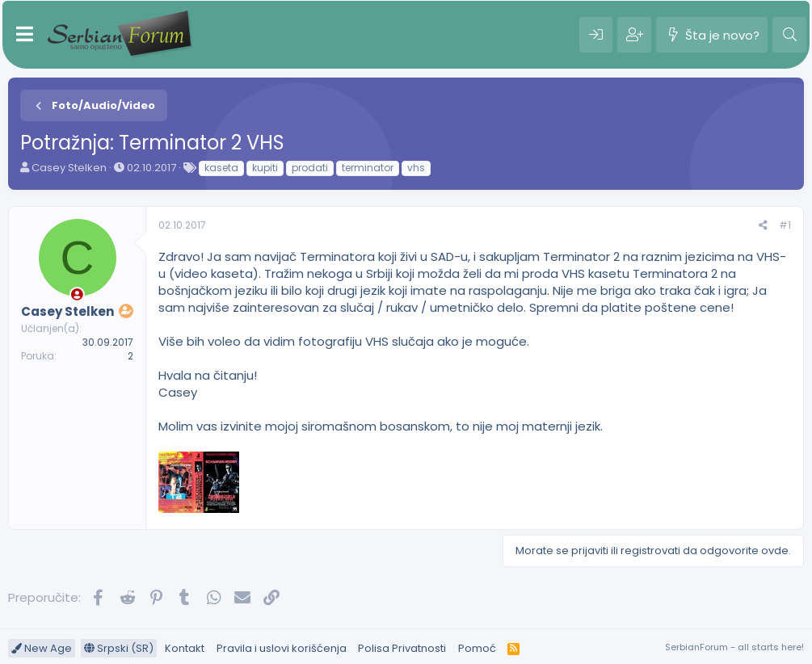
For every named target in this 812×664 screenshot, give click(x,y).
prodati (310, 168)
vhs (416, 168)
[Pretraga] (789, 35)
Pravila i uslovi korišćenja (282, 648)
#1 (785, 225)
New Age (42, 648)
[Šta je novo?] (712, 35)
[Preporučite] (763, 226)
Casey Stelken (69, 168)
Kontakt (185, 648)
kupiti (265, 168)
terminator (368, 168)
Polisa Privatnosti (402, 648)
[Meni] (25, 35)
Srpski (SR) (119, 648)
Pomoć (477, 648)
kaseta (221, 168)
